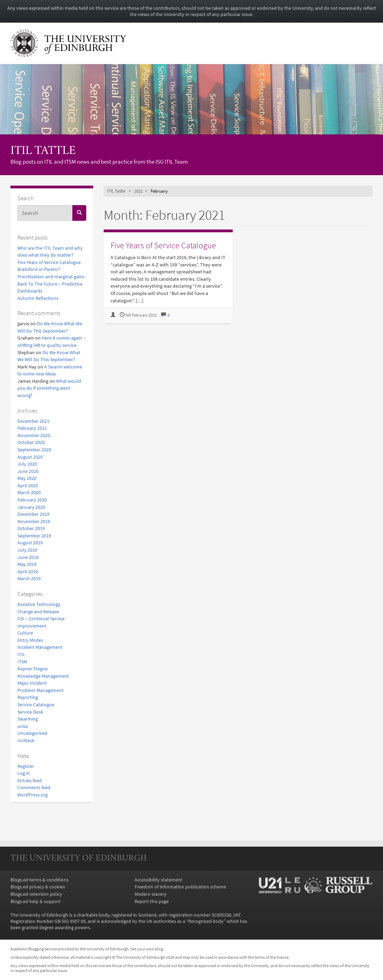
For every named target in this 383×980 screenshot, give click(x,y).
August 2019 (30, 543)
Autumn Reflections (38, 298)
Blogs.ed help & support (35, 901)
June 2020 (28, 471)
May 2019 (27, 564)
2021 (138, 191)
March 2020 (29, 492)
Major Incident (32, 683)
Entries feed (30, 780)
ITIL (21, 654)
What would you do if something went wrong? (49, 388)
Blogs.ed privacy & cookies (38, 887)
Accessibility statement (158, 880)
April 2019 (28, 571)
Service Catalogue (36, 705)
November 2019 (34, 521)
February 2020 (32, 500)
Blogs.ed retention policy (36, 894)
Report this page (152, 901)
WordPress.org (33, 795)
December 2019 (33, 514)
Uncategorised (32, 733)
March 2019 (29, 578)
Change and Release (38, 612)
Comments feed (34, 787)
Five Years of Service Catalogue (49, 262)
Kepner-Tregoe (33, 669)
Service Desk (30, 712)
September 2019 (34, 536)
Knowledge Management (43, 676)
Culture (25, 633)
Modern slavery (151, 894)
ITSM (22, 662)
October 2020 (31, 442)
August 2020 (30, 457)
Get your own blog (147, 949)
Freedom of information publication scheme (180, 887)
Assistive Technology (39, 604)
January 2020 (31, 507)
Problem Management (41, 690)
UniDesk (26, 740)
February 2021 (32, 428)
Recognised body (206, 921)
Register (26, 766)
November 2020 (34, 435)
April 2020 (28, 485)
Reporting (28, 697)
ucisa (23, 726)
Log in (24, 773)
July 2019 (27, 550)
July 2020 (27, 464)
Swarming (28, 719)
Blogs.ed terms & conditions (39, 880)
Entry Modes (30, 640)
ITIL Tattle (43, 151)
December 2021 (33, 421)
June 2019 (28, 557)
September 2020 (34, 450)
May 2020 (27, 478)
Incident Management (40, 647)
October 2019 (31, 528)
